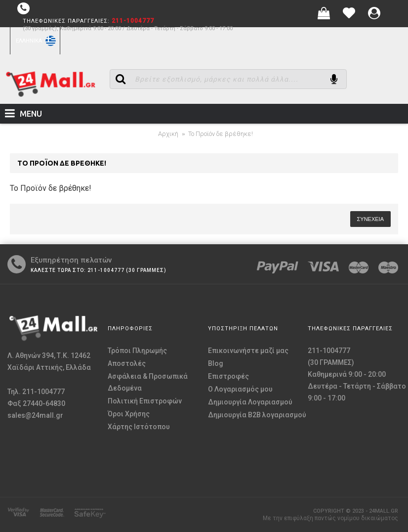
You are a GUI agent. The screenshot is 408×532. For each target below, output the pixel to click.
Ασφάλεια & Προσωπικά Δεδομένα (148, 382)
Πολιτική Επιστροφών (145, 401)
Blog (216, 363)
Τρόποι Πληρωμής (137, 351)
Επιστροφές (228, 376)
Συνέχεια (370, 219)
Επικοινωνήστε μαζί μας (248, 351)
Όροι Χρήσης (129, 414)
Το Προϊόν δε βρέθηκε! (221, 134)
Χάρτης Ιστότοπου (139, 427)
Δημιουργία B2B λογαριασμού (257, 415)
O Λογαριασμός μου (240, 389)
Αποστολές (127, 363)
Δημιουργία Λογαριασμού (250, 402)
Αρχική (168, 134)
